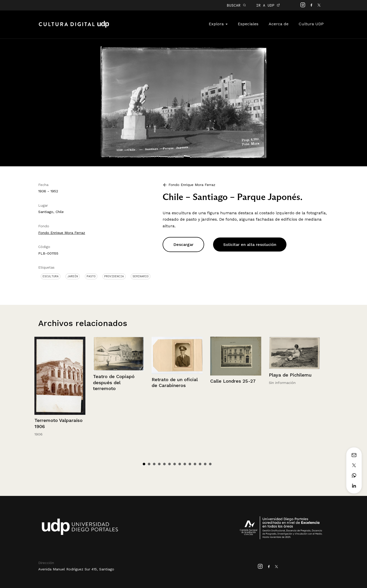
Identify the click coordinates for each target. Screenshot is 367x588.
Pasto (91, 276)
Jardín (73, 276)
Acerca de (279, 24)
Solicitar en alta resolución (250, 245)
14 (210, 464)
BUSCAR (236, 5)
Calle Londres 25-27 (233, 381)
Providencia (114, 276)
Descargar (183, 245)
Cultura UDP (311, 24)
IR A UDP (268, 5)
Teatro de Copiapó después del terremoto (114, 382)
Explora (218, 24)
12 (200, 464)
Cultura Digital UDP (74, 27)
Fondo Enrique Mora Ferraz (62, 233)
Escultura (51, 276)
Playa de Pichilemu (290, 375)
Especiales (248, 24)
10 (190, 464)
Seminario (141, 276)
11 (195, 464)
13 (205, 464)
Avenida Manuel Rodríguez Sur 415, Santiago (76, 569)
